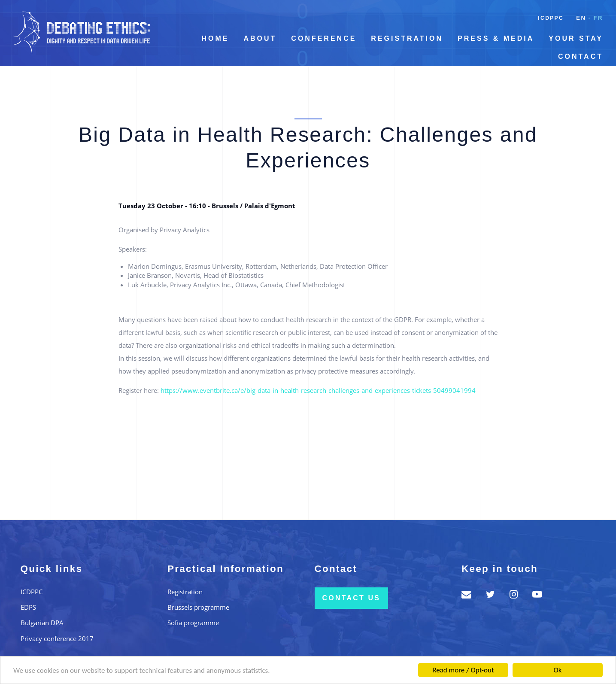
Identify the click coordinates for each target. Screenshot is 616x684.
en (581, 18)
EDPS (28, 607)
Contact (581, 56)
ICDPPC (551, 18)
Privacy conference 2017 (57, 638)
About (260, 38)
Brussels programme (198, 607)
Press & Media (496, 38)
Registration (407, 38)
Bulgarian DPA (42, 623)
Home (215, 38)
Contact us (352, 598)
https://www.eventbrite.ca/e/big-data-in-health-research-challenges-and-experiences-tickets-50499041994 (318, 390)
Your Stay (576, 38)
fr (598, 18)
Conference (324, 38)
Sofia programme (193, 623)
